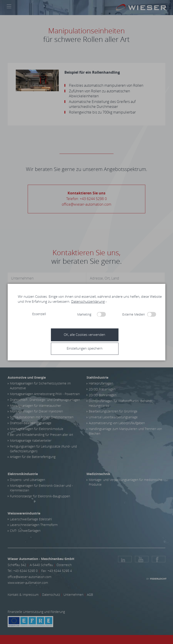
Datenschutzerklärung (88, 301)
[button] (88, 348)
